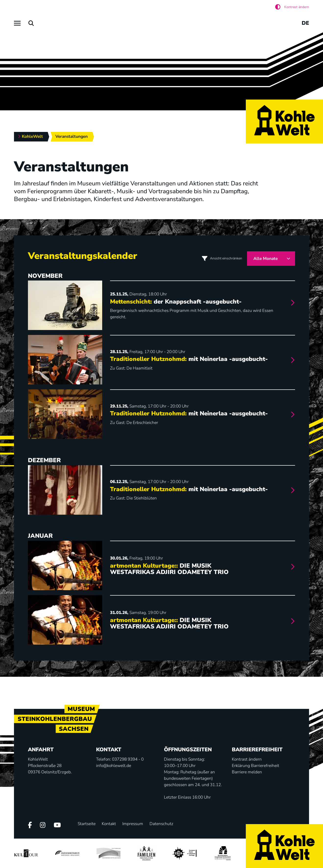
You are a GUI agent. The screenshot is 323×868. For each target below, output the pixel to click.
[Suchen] (31, 23)
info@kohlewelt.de (114, 766)
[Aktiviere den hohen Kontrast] (292, 7)
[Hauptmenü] (17, 23)
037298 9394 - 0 (128, 759)
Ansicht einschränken (226, 258)
